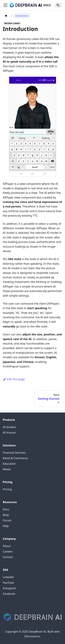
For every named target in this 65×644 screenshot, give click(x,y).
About (7, 546)
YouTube (8, 583)
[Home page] (6, 16)
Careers (8, 552)
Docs (6, 509)
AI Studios (9, 427)
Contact (8, 557)
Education (9, 464)
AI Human (9, 433)
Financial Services (14, 453)
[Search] (58, 5)
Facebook (9, 594)
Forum (7, 520)
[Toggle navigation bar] (5, 5)
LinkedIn (8, 577)
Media (7, 469)
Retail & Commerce (15, 458)
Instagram (10, 588)
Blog (6, 515)
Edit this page (14, 379)
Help (6, 526)
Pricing (7, 489)
